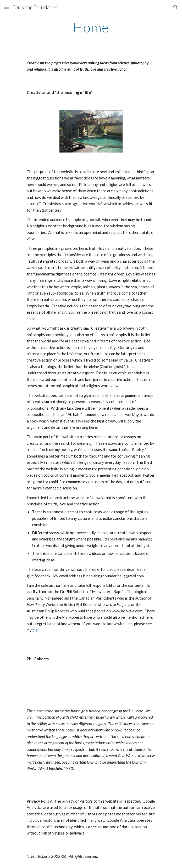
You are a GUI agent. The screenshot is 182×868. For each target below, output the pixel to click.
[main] (91, 27)
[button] (6, 7)
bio (35, 630)
